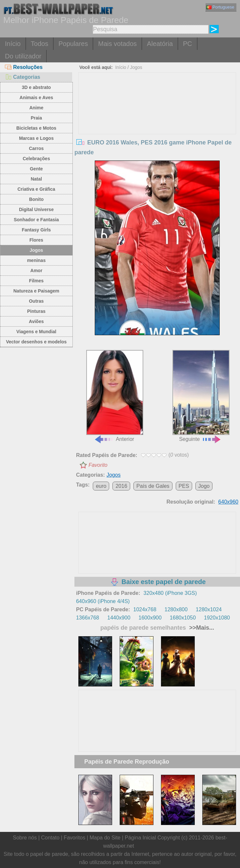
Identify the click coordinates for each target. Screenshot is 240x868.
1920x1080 (217, 618)
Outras (36, 301)
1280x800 (176, 609)
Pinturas (36, 311)
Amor (37, 271)
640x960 (228, 502)
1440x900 (119, 618)
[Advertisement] (157, 122)
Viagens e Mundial (36, 332)
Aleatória (160, 44)
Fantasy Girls (36, 230)
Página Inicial (140, 838)
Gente (36, 169)
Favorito (98, 465)
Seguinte (201, 396)
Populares (73, 44)
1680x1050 (183, 618)
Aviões (36, 321)
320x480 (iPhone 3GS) (170, 593)
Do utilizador (23, 56)
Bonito (36, 199)
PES (184, 486)
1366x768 (88, 618)
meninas (36, 260)
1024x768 (145, 609)
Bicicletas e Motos (36, 128)
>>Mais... (201, 628)
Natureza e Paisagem (36, 291)
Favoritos (74, 838)
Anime (36, 108)
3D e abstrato (36, 87)
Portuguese (220, 7)
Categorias (23, 77)
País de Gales (153, 486)
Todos (40, 44)
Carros (36, 148)
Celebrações (36, 159)
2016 (121, 486)
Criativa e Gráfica (36, 189)
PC (188, 44)
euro (101, 486)
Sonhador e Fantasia (36, 220)
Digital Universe (36, 209)
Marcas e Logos (36, 138)
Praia (36, 118)
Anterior (115, 396)
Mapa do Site (105, 838)
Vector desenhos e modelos (36, 342)
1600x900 (150, 618)
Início (13, 44)
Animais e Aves (36, 98)
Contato (50, 838)
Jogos (36, 250)
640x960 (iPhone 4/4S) (103, 601)
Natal (36, 179)
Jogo (204, 486)
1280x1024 (209, 609)
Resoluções (24, 67)
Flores (36, 240)
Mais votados (117, 44)
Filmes (36, 281)
